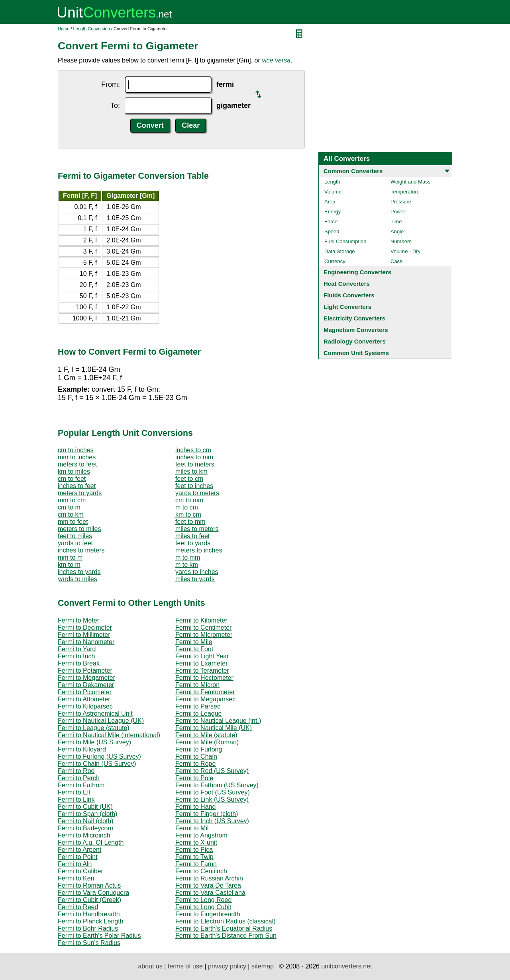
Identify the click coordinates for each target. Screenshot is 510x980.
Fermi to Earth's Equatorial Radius (224, 928)
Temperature (405, 192)
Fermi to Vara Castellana (210, 893)
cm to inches (76, 450)
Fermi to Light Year (202, 656)
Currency (335, 261)
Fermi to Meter (78, 620)
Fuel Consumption (345, 241)
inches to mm (194, 457)
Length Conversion (92, 29)
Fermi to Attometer (84, 699)
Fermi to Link (76, 799)
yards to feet (75, 543)
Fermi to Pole (194, 778)
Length (332, 182)
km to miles (74, 471)
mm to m (70, 557)
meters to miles (79, 529)
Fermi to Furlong (199, 749)
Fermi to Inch (76, 656)
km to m (69, 565)
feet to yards (193, 543)
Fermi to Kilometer (201, 620)
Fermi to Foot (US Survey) (213, 792)
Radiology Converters (355, 341)
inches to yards (79, 572)
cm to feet (72, 479)
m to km (187, 565)
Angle (397, 231)
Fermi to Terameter (202, 671)
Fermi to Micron (197, 685)
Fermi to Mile (194, 642)
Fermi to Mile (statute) (206, 735)
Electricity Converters (354, 318)
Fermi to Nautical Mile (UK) (214, 728)
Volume (333, 192)
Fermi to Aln (75, 864)
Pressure (401, 202)
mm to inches (77, 457)
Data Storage (340, 251)
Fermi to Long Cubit (203, 907)
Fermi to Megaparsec (205, 699)
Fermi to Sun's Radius (89, 943)
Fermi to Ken (76, 878)
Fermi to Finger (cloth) (207, 814)
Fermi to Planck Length (91, 921)
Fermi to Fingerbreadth (208, 914)
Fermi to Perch (79, 778)
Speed (332, 231)
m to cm (187, 507)
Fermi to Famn (196, 864)
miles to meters (197, 529)
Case (396, 261)
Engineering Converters (357, 272)
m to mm (188, 557)
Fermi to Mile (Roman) (207, 742)
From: (111, 84)
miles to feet (192, 536)
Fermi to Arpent (79, 850)
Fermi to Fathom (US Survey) (217, 785)
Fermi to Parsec (198, 706)
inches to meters (81, 550)
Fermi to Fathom (81, 785)
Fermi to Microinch (84, 835)
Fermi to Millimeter (84, 635)
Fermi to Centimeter (203, 628)
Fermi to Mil (192, 828)
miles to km (191, 471)
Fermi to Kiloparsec (85, 706)
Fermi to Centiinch (201, 871)
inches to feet (77, 486)
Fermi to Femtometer (205, 692)
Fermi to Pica (194, 850)
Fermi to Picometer (85, 692)
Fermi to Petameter (85, 671)
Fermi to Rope (195, 764)
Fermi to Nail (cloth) (86, 821)
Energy (332, 212)
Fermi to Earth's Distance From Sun (226, 936)
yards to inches (197, 572)
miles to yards (195, 579)
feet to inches (194, 486)
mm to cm (72, 500)
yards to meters (197, 493)
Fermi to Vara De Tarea (208, 885)
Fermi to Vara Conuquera (93, 893)
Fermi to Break (79, 663)
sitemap (263, 966)
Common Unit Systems (356, 353)
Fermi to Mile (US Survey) (94, 742)
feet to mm (190, 522)
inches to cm (193, 450)
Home (64, 29)
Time (396, 222)
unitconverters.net (346, 966)
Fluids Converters (349, 295)
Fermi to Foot (194, 649)
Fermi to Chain (196, 756)
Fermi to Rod (76, 771)
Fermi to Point (78, 857)
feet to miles (75, 536)
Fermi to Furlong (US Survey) (99, 756)
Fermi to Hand (195, 807)
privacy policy (227, 966)
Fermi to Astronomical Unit (95, 714)
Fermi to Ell (74, 792)
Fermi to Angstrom (201, 835)
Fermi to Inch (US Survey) (212, 821)
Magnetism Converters (356, 330)
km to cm (188, 514)
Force (331, 222)
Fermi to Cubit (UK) (85, 807)
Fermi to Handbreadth (89, 914)
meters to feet (77, 464)
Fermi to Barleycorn (86, 828)
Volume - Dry (405, 251)
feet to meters (195, 464)
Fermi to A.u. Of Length (91, 842)
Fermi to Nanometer (86, 642)
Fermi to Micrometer (204, 635)
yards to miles (77, 579)
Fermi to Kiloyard (82, 749)
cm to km (71, 514)
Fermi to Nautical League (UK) (101, 721)
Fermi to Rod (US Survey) (212, 771)
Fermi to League (199, 714)
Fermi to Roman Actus (89, 885)
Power (398, 212)
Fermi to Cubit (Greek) (89, 900)
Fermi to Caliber (80, 871)
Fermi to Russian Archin (209, 878)
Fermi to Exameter (202, 663)
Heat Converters (347, 284)
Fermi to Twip (194, 857)
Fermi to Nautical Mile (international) (109, 735)
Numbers (401, 241)
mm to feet (73, 522)
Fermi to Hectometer (204, 678)
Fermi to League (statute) (94, 728)
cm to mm (189, 500)
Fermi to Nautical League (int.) (218, 721)
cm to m (69, 507)
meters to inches (199, 550)
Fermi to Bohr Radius (88, 928)
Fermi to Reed (78, 907)
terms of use (185, 966)
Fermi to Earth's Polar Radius (99, 936)
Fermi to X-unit (196, 842)
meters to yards (80, 493)
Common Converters (353, 171)
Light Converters (347, 307)
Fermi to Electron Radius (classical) (226, 921)
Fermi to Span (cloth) (87, 814)
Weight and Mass (410, 182)
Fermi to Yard (77, 649)
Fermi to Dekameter (86, 685)
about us (150, 966)
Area (330, 202)
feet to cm (189, 479)
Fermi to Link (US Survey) (212, 799)
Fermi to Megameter (86, 678)
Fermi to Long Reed (203, 900)
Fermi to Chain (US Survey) (97, 764)
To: (115, 105)
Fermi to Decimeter (85, 628)
